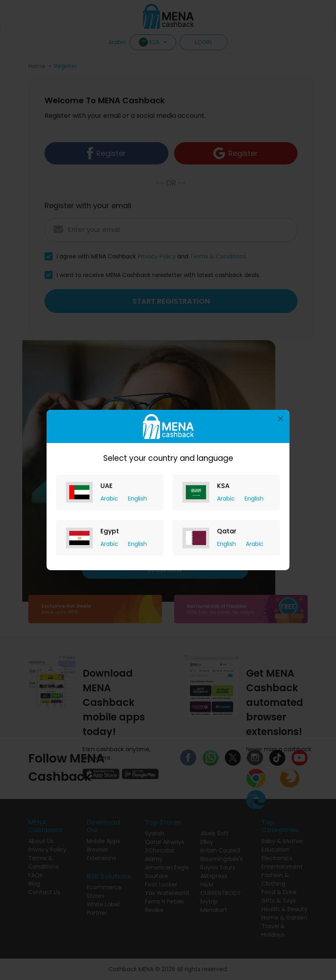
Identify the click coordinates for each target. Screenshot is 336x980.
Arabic (110, 499)
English (137, 499)
